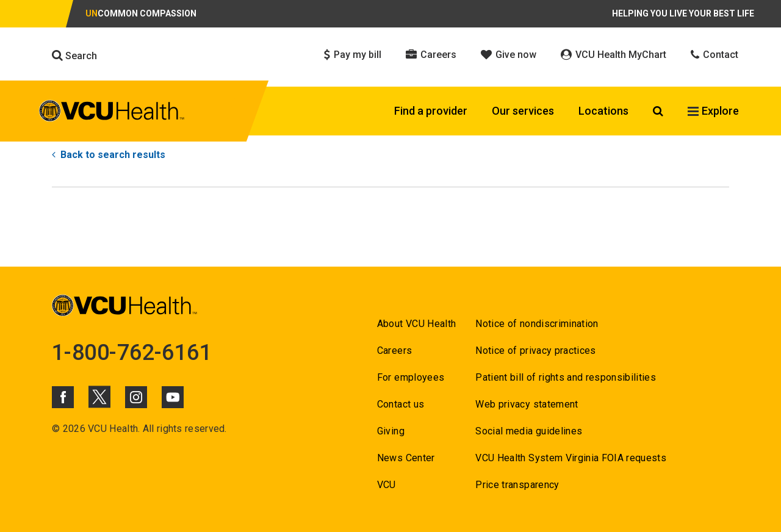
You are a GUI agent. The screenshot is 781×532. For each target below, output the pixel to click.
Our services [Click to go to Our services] (523, 111)
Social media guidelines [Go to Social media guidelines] (529, 431)
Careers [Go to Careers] (394, 350)
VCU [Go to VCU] (387, 485)
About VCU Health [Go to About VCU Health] (416, 324)
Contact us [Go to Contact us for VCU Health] (401, 404)
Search (74, 56)
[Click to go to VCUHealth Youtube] (173, 397)
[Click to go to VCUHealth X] (99, 397)
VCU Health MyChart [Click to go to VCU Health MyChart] (614, 55)
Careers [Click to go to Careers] (431, 55)
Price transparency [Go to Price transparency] (517, 485)
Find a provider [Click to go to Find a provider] (431, 111)
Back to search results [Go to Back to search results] (109, 155)
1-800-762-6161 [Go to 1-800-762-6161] (132, 353)
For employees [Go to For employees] (411, 377)
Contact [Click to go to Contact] (714, 55)
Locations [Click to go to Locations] (603, 111)
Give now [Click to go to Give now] (509, 55)
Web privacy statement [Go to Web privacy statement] (527, 404)
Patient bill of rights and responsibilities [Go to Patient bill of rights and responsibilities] (566, 377)
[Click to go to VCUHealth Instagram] (136, 397)
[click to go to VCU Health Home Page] (112, 113)
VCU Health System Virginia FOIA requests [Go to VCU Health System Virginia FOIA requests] (571, 458)
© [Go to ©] (56, 429)
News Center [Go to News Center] (406, 458)
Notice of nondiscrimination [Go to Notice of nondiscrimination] (537, 324)
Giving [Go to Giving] (391, 431)
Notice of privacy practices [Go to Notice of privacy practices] (535, 350)
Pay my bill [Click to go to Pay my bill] (353, 55)
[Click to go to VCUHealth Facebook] (63, 397)
